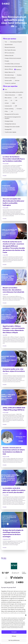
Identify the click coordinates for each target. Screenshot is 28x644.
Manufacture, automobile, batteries (13, 67)
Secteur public (8, 81)
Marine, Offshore (9, 69)
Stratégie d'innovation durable (12, 127)
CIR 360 (7, 103)
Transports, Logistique (10, 83)
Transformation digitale (10, 132)
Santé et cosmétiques (10, 78)
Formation (19, 109)
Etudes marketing (9, 109)
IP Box (6, 111)
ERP (16, 106)
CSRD (13, 103)
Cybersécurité (8, 106)
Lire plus (5, 176)
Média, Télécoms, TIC (10, 72)
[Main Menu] (26, 4)
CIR (16, 101)
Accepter (14, 632)
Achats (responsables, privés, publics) (14, 92)
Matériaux (19, 70)
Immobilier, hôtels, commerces (12, 64)
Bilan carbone (8, 98)
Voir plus (4, 558)
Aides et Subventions (10, 95)
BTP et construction (10, 53)
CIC (21, 98)
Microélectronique (9, 75)
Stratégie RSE (8, 129)
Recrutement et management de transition (13, 118)
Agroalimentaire (9, 45)
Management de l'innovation (12, 114)
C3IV (16, 98)
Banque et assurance (10, 47)
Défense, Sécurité (9, 56)
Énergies (7, 61)
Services (17, 81)
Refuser (14, 636)
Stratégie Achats (9, 121)
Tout (6, 42)
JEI (12, 111)
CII (11, 101)
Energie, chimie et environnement (13, 58)
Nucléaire (19, 75)
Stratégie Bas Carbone (10, 124)
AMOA (20, 95)
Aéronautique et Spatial (16, 42)
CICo (6, 101)
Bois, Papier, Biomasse (10, 50)
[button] (26, 615)
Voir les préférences (14, 640)
